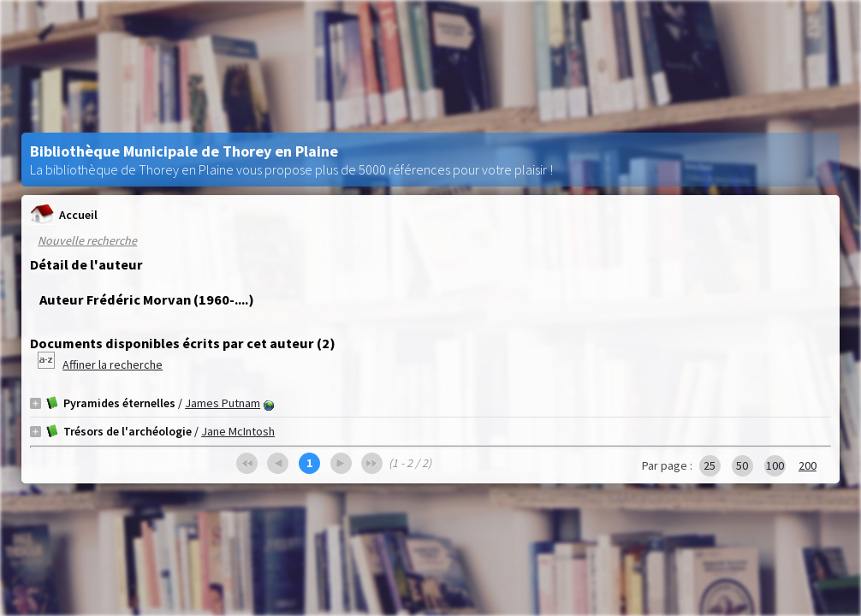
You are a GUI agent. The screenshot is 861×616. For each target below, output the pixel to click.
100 (775, 465)
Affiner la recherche (113, 364)
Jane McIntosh (238, 431)
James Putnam (223, 403)
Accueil (64, 214)
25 (710, 465)
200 (808, 465)
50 (742, 465)
